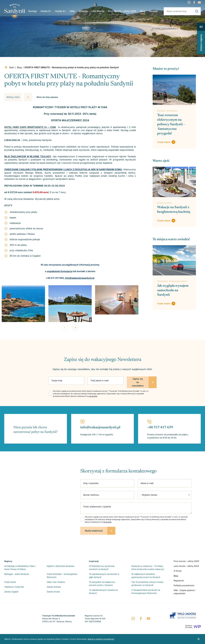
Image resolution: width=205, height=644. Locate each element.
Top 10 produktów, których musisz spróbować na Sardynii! (147, 584)
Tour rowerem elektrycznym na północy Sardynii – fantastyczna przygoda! (171, 124)
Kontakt (152, 12)
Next (75, 328)
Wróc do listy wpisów (47, 97)
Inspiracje (94, 561)
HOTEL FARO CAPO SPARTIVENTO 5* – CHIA (30, 127)
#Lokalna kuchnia (164, 203)
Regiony (8, 561)
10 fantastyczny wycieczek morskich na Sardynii (102, 568)
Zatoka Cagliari (11, 592)
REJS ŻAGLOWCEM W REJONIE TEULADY (28, 156)
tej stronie (93, 396)
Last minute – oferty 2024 (186, 566)
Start (12, 67)
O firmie (178, 571)
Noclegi (33, 12)
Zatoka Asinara (54, 587)
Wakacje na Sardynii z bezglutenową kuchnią (174, 210)
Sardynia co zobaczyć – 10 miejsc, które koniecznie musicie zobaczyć (148, 568)
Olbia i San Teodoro (56, 582)
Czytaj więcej (164, 142)
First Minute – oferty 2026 (122, 12)
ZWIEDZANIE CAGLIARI (17, 169)
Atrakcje (83, 12)
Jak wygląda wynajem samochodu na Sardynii (173, 290)
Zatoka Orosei (53, 592)
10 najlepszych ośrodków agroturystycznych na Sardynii (146, 576)
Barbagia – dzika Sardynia (17, 574)
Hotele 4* (61, 12)
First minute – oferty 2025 (186, 561)
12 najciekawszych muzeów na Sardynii (103, 591)
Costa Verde (10, 582)
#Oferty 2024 (13, 97)
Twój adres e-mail (99, 380)
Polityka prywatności (184, 585)
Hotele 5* (46, 12)
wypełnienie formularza (60, 271)
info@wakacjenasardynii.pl (80, 278)
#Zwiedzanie (172, 111)
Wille (72, 12)
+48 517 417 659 (160, 427)
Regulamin (179, 581)
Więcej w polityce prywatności (101, 639)
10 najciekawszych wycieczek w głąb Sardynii (104, 576)
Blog (142, 12)
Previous (65, 328)
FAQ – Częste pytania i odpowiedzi (184, 592)
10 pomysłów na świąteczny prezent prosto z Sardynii (102, 584)
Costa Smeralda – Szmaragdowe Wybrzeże (62, 576)
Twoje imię (57, 380)
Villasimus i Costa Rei (14, 587)
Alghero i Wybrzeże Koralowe (60, 566)
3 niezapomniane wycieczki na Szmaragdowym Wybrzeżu (146, 591)
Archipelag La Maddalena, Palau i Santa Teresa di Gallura (20, 568)
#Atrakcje (161, 111)
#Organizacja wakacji (178, 281)
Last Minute (98, 12)
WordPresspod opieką (189, 627)
